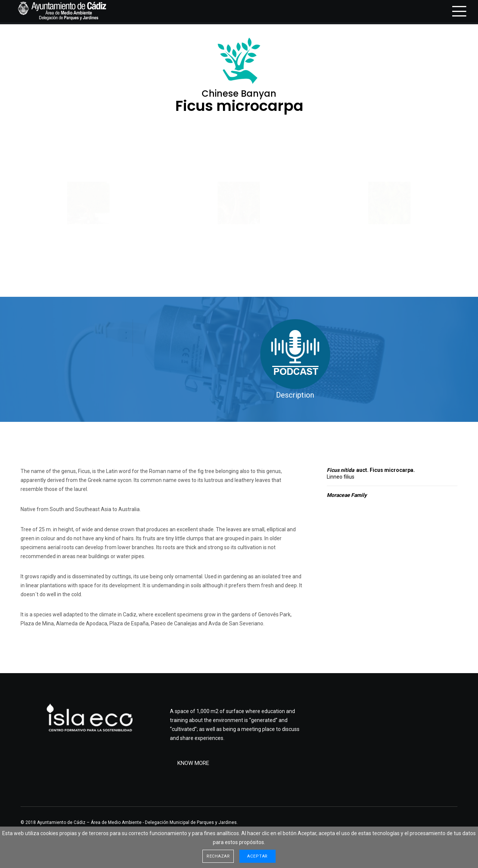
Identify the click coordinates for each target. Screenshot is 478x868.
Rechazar (218, 856)
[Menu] (455, 11)
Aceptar (257, 856)
